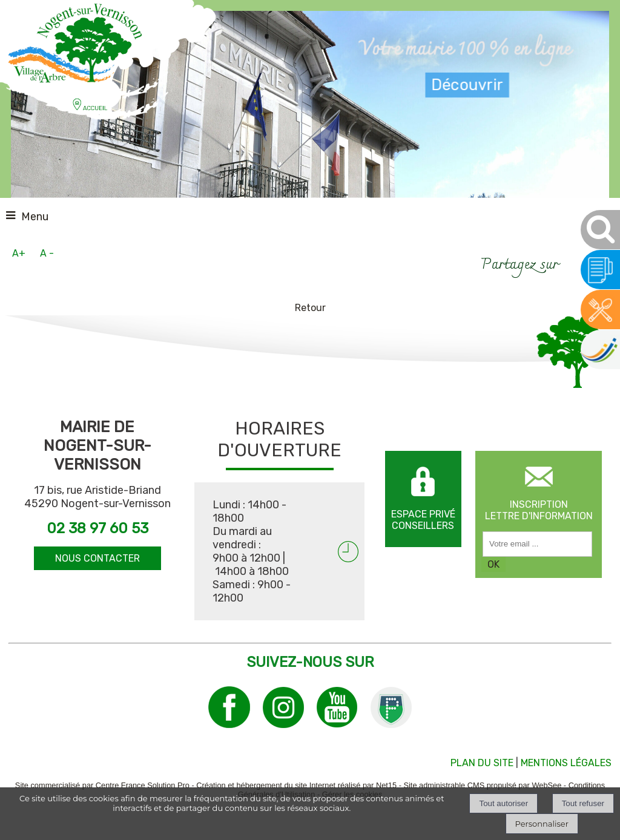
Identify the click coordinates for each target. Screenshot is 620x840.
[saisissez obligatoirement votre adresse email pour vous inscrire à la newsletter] (537, 544)
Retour (310, 308)
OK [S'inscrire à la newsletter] (493, 564)
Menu (35, 217)
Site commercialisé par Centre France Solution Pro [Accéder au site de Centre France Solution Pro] (102, 785)
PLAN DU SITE (482, 763)
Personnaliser (542, 824)
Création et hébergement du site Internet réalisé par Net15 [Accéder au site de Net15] (296, 785)
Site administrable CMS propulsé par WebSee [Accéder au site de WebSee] (482, 785)
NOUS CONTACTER (97, 558)
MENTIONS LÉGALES (566, 763)
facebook (573, 264)
